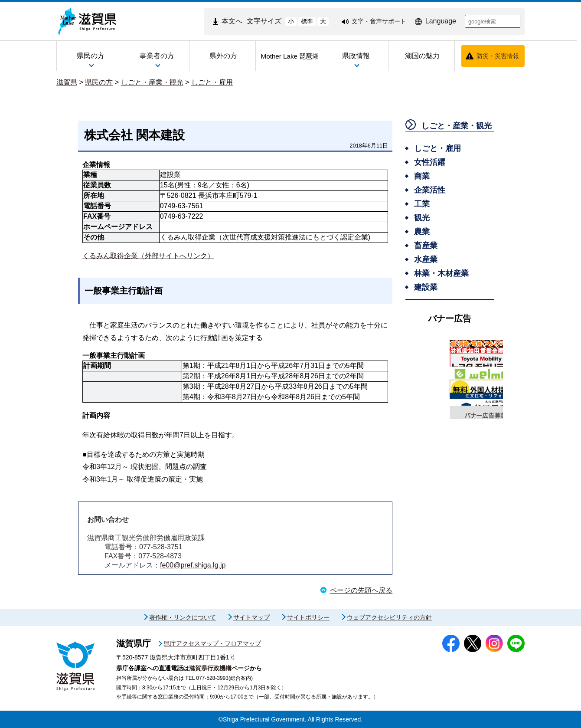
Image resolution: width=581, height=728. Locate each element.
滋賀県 (67, 82)
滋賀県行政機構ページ (219, 668)
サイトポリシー (308, 617)
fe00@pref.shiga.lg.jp (193, 565)
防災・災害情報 (498, 56)
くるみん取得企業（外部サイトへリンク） (148, 256)
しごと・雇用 (212, 82)
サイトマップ (251, 617)
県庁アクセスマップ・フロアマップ (212, 643)
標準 (307, 21)
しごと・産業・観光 (152, 82)
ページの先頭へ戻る (361, 590)
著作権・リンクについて (183, 617)
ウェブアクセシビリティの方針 (389, 617)
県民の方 (99, 82)
